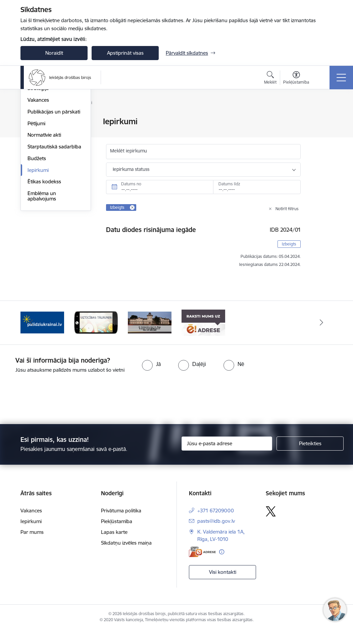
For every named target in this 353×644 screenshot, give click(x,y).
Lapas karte (114, 546)
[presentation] (56, 413)
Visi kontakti (223, 586)
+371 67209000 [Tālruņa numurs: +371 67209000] (216, 525)
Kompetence (42, 157)
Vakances (38, 180)
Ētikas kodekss (44, 262)
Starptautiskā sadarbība (54, 227)
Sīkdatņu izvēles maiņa (126, 557)
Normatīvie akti (44, 215)
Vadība (35, 122)
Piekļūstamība (117, 535)
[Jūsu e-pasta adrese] (227, 458)
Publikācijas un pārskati (54, 192)
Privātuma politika (121, 525)
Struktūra (38, 133)
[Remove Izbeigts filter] (132, 208)
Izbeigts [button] (289, 244)
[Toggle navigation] (341, 78)
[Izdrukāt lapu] (323, 119)
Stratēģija (38, 169)
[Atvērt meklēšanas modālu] (270, 79)
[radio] (151, 378)
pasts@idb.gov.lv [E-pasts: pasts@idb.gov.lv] (216, 535)
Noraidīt (54, 53)
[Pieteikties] (310, 458)
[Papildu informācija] (222, 566)
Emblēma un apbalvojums (42, 276)
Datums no (131, 184)
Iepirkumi (38, 250)
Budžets (37, 239)
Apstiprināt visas (125, 53)
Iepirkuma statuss (131, 169)
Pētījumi (36, 204)
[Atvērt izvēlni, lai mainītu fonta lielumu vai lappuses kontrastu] (296, 79)
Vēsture (36, 145)
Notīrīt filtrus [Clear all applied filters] (287, 209)
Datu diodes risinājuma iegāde (151, 230)
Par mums (32, 546)
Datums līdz (229, 184)
